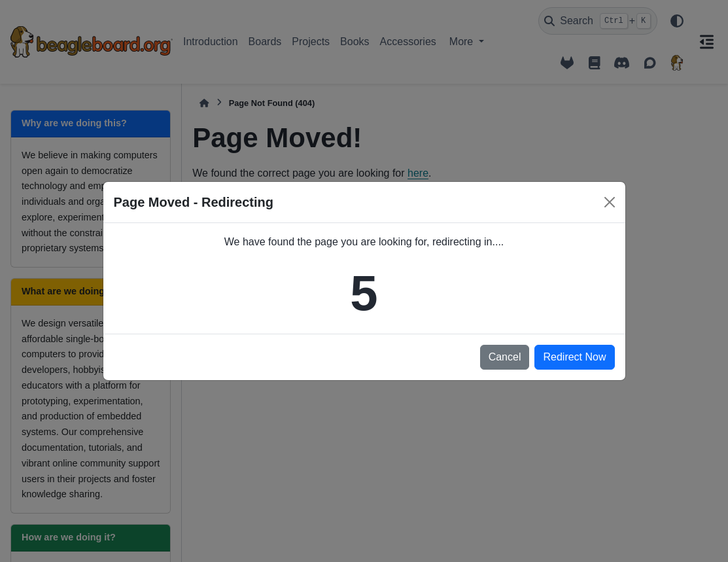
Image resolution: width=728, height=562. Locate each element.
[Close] (610, 202)
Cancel (505, 357)
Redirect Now (574, 357)
